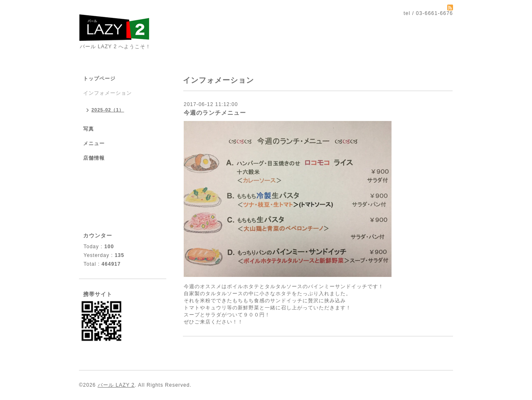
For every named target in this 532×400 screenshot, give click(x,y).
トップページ (99, 79)
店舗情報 (94, 158)
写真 (89, 129)
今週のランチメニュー (215, 113)
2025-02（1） (108, 110)
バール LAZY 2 (116, 385)
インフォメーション (107, 93)
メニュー (94, 143)
